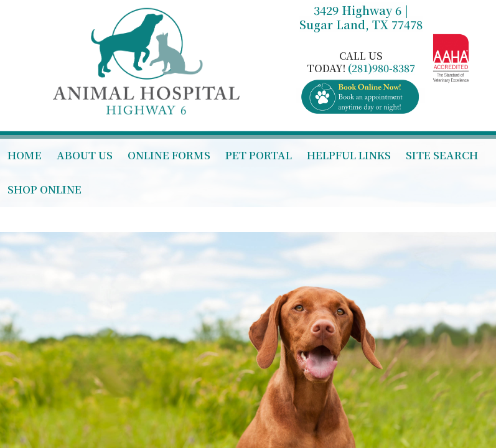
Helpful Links (349, 155)
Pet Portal (259, 155)
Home (25, 155)
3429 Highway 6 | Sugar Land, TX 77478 (361, 17)
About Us (85, 155)
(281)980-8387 (381, 68)
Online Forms (169, 155)
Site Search (442, 155)
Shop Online (44, 189)
